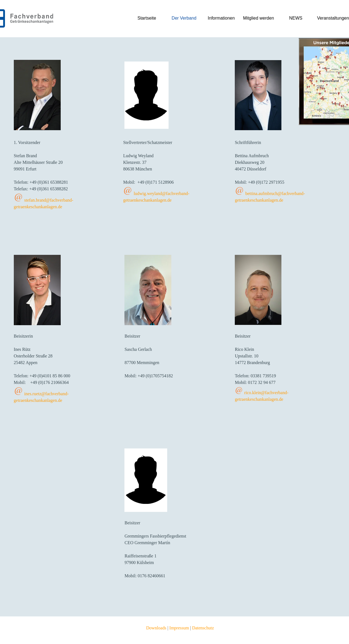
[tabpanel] (51, 178)
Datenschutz (203, 628)
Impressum (179, 628)
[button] (18, 198)
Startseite (147, 18)
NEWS (296, 18)
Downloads (156, 628)
